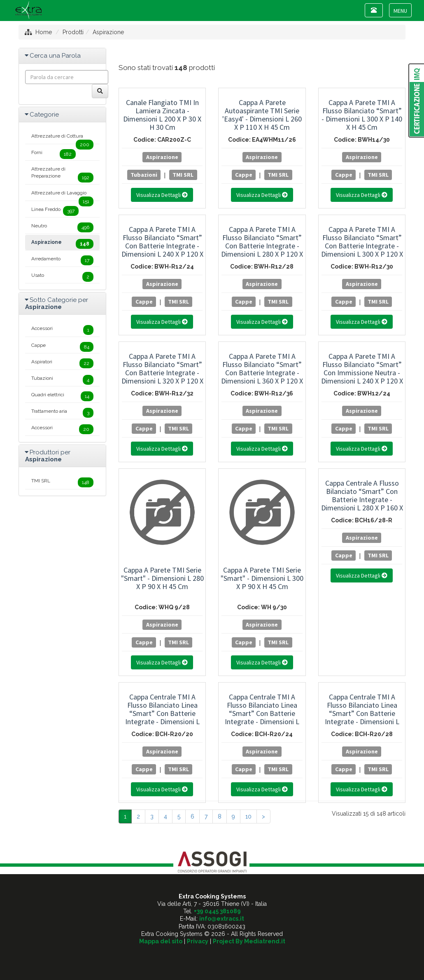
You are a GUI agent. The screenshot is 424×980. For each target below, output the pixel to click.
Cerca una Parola (55, 56)
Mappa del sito (161, 941)
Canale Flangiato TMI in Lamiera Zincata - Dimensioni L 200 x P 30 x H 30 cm (162, 115)
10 (248, 816)
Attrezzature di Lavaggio (62, 195)
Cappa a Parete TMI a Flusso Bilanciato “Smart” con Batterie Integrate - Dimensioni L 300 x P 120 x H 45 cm (362, 246)
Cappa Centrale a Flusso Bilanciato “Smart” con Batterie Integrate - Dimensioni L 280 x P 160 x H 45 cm (362, 499)
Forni (54, 154)
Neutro (62, 227)
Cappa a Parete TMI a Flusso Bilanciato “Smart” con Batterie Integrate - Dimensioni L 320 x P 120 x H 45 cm (162, 373)
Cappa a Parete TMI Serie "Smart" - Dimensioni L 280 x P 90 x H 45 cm (162, 578)
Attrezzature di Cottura (62, 138)
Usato (62, 277)
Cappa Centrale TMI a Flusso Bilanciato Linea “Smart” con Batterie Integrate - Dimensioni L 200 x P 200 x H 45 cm (162, 713)
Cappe (244, 175)
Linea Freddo (55, 211)
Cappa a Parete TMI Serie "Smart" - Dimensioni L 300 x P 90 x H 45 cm (262, 578)
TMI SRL (183, 175)
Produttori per (48, 456)
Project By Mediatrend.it (249, 941)
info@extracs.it (222, 919)
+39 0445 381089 (217, 911)
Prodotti (73, 32)
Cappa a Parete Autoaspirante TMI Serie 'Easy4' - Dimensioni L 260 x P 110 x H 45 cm (262, 115)
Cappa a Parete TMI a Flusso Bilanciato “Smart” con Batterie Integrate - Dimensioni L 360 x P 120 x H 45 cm (262, 373)
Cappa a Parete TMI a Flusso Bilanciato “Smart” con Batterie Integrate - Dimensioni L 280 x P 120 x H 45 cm (262, 246)
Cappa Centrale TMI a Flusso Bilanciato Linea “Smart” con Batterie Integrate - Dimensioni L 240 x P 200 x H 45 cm (262, 713)
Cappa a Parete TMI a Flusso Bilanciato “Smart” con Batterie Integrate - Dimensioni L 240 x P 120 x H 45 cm (162, 246)
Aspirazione (108, 32)
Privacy (198, 941)
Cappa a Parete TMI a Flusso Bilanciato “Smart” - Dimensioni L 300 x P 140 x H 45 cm (362, 115)
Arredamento (62, 260)
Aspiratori (62, 363)
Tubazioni (144, 175)
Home (44, 32)
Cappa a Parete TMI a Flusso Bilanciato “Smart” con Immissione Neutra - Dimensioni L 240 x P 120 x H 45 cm (362, 373)
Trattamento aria (62, 413)
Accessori (62, 330)
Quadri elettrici (62, 396)
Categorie (44, 115)
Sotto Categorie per (57, 303)
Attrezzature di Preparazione (62, 174)
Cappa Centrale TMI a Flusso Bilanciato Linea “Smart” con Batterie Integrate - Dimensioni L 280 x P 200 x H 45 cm (362, 713)
